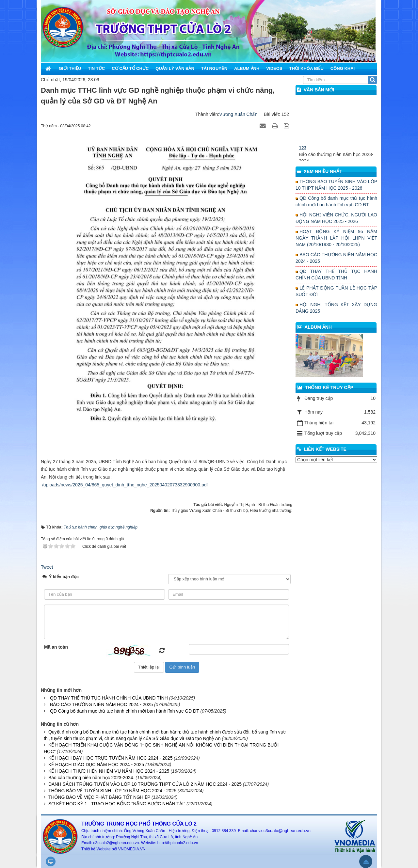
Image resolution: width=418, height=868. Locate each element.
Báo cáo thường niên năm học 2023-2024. (91, 778)
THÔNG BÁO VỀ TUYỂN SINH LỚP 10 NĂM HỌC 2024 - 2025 (112, 791)
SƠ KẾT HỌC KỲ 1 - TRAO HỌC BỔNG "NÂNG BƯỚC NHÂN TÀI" (117, 804)
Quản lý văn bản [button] (175, 68)
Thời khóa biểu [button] (306, 68)
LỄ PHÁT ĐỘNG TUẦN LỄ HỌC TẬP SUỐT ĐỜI (336, 291)
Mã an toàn (56, 647)
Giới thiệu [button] (70, 68)
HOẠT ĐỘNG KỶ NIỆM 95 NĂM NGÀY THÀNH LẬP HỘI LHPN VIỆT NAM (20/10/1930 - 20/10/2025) (336, 238)
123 (303, 156)
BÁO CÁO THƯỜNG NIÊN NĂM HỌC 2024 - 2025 (101, 704)
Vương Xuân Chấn (238, 114)
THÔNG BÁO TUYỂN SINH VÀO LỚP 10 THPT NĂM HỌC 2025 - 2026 (336, 185)
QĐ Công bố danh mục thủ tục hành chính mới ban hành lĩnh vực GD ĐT (125, 711)
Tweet (47, 567)
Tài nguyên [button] (214, 68)
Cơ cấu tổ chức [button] (130, 68)
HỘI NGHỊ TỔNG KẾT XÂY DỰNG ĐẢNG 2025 (336, 308)
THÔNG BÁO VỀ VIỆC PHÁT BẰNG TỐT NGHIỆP (99, 797)
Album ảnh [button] (247, 68)
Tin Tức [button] (96, 68)
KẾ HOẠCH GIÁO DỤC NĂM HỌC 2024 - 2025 (96, 765)
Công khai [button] (343, 68)
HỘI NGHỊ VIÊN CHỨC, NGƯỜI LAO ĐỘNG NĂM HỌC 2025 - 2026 (336, 218)
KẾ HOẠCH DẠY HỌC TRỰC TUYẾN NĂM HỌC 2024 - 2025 (111, 758)
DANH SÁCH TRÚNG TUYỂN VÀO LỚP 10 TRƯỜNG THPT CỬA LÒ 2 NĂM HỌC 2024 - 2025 (145, 784)
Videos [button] (274, 68)
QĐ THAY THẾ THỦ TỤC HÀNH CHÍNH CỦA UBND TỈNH (109, 698)
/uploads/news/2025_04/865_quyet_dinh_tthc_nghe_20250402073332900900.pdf (125, 485)
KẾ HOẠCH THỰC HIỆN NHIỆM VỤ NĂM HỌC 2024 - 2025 (109, 771)
